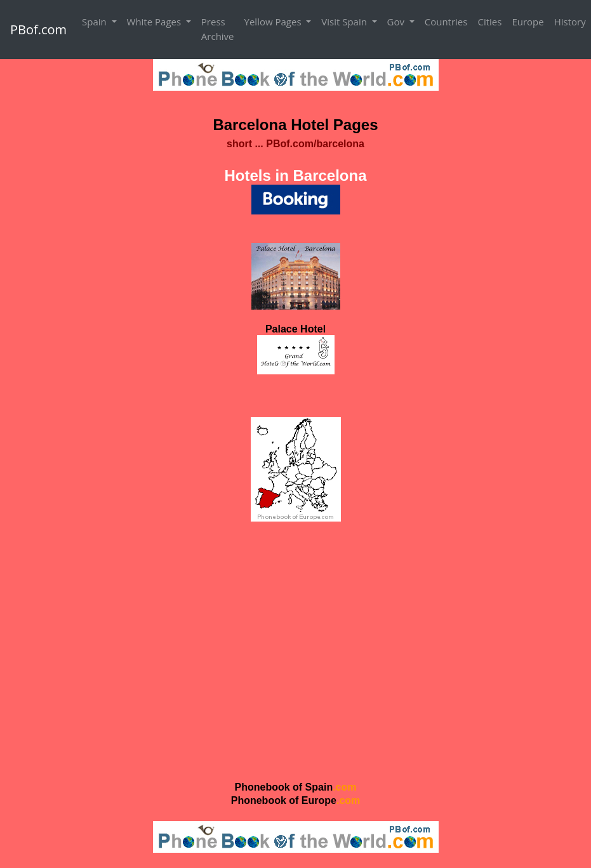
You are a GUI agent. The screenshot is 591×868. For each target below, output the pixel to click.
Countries (446, 22)
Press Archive (218, 29)
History (570, 22)
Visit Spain (345, 22)
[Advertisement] (295, 650)
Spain (96, 22)
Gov (397, 22)
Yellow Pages (274, 22)
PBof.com (38, 30)
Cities (489, 22)
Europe (528, 22)
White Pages (155, 22)
